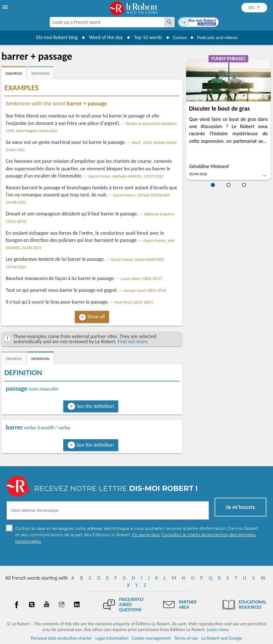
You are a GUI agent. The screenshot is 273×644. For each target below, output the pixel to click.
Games (178, 37)
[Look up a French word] (169, 22)
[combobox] (107, 22)
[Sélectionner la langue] (254, 8)
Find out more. (133, 342)
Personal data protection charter (61, 638)
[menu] (6, 7)
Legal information (112, 638)
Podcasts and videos (218, 37)
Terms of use (186, 638)
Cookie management (151, 638)
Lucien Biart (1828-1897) (141, 279)
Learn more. (218, 629)
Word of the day (104, 37)
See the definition (95, 406)
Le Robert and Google (222, 638)
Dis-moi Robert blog (55, 37)
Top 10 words (146, 37)
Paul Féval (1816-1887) (134, 302)
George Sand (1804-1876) (145, 290)
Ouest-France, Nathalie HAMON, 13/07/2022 (126, 176)
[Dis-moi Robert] (199, 23)
